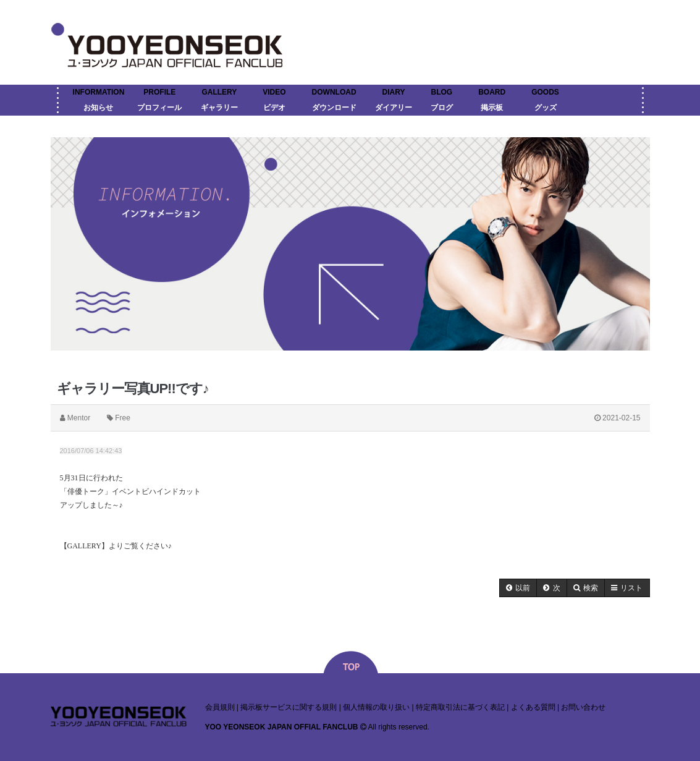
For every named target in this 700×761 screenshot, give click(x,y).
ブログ (442, 108)
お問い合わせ (583, 707)
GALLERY (219, 92)
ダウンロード (334, 108)
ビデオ (274, 108)
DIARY (394, 92)
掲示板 (492, 108)
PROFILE (159, 92)
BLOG (442, 92)
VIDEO (274, 92)
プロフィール (159, 108)
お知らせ (98, 108)
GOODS (545, 92)
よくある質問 (533, 707)
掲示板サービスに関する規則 (289, 707)
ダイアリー (394, 108)
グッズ (546, 108)
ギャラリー (219, 108)
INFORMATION (99, 92)
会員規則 (220, 707)
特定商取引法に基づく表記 (460, 707)
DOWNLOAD (334, 92)
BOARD (492, 92)
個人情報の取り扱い (376, 707)
